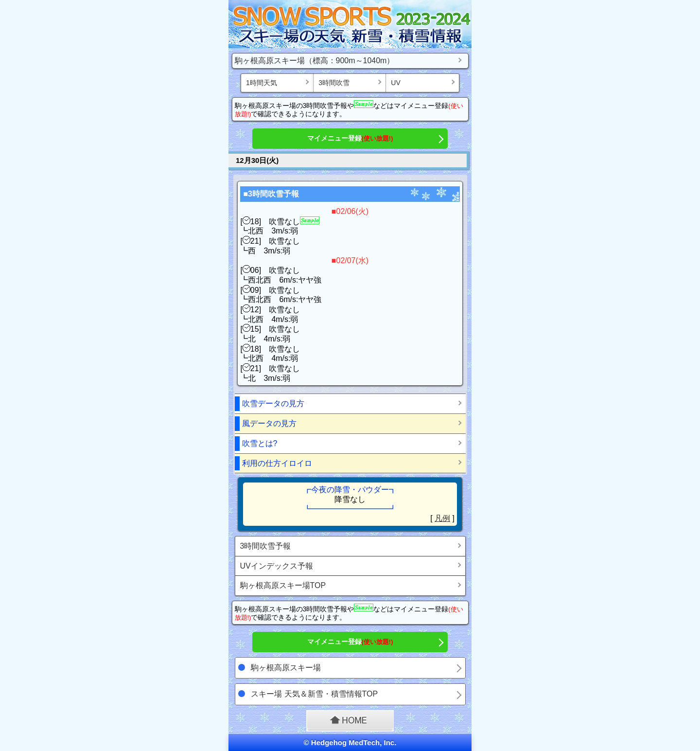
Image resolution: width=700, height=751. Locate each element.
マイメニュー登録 (350, 138)
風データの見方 (269, 423)
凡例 (442, 518)
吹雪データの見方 (273, 403)
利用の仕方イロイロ (277, 463)
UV (395, 83)
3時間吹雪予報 (266, 546)
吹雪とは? (260, 443)
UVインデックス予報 (277, 566)
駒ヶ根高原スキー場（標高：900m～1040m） (315, 61)
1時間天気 (262, 83)
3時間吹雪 (334, 83)
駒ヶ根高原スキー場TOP (283, 585)
